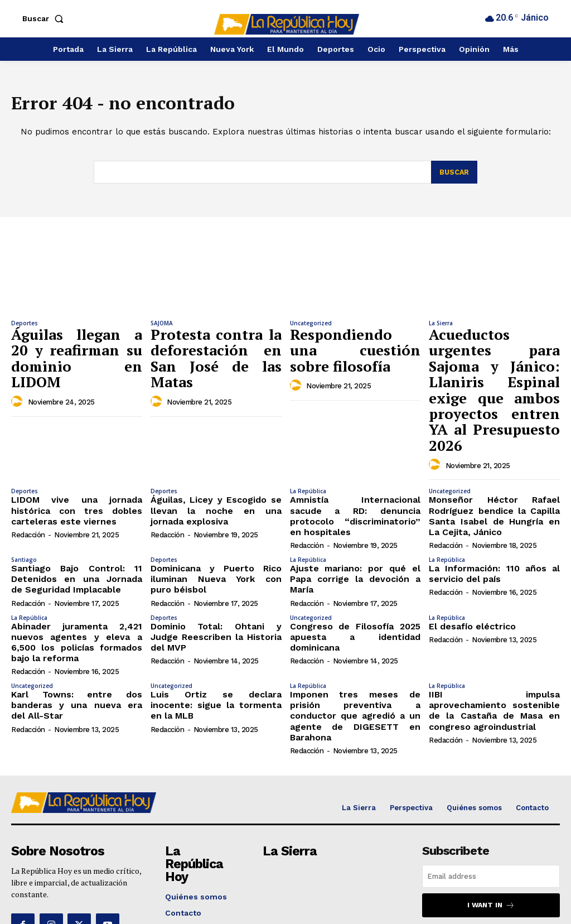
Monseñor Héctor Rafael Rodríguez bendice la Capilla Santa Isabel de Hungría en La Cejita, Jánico (494, 459)
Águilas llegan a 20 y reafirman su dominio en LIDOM (77, 346)
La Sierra (441, 325)
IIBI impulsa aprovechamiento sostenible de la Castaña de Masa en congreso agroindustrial (494, 634)
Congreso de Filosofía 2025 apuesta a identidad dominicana (355, 566)
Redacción (28, 476)
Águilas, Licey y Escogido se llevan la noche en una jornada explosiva (216, 454)
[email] (491, 791)
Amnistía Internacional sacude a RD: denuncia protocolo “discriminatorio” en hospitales (355, 454)
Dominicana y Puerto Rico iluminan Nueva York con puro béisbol (216, 517)
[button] (45, 18)
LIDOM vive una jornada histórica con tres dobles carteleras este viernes (77, 454)
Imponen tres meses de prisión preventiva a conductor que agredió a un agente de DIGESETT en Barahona (355, 638)
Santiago (24, 500)
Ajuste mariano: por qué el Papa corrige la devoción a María (355, 512)
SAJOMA (162, 325)
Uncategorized (311, 325)
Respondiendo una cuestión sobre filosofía (355, 340)
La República (308, 437)
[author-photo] (18, 376)
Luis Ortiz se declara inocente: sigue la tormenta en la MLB (216, 629)
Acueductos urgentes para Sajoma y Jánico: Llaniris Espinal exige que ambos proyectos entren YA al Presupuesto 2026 (494, 363)
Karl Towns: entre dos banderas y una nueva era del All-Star (77, 629)
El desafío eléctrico (468, 561)
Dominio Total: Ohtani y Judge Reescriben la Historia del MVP (216, 566)
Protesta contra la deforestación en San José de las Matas (216, 346)
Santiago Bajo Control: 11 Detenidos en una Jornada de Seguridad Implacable (77, 517)
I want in (491, 819)
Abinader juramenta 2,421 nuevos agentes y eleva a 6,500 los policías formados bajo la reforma (77, 575)
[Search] (454, 175)
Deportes (25, 325)
